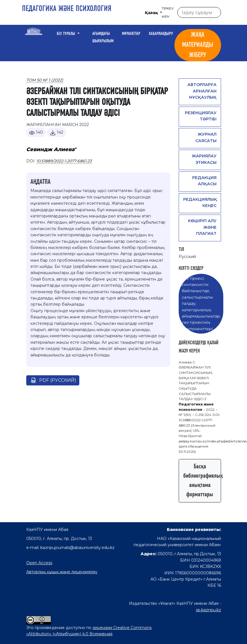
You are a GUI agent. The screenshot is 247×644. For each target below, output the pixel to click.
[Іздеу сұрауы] (199, 12)
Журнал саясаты (206, 137)
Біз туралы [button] (66, 34)
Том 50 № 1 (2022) (45, 80)
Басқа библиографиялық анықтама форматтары (202, 481)
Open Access (39, 563)
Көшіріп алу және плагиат (202, 227)
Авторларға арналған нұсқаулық (202, 91)
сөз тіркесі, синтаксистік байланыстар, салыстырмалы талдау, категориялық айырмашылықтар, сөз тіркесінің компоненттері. (201, 304)
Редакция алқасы (204, 181)
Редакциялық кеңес (200, 202)
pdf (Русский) (58, 380)
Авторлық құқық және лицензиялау (62, 572)
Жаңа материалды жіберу (198, 45)
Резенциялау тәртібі (201, 116)
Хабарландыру (161, 34)
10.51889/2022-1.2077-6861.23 (64, 161)
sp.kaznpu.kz (208, 610)
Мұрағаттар (131, 34)
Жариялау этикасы (204, 159)
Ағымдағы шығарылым (103, 38)
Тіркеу (168, 8)
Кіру (166, 16)
